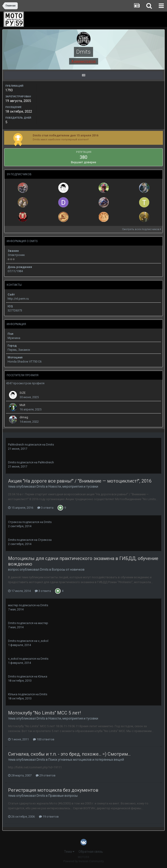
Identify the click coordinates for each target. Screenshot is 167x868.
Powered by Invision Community (84, 861)
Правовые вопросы (63, 796)
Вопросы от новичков (68, 569)
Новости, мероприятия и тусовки (73, 486)
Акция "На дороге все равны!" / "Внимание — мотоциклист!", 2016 (80, 481)
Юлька (43, 676)
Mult (22, 405)
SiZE (23, 393)
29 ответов (46, 775)
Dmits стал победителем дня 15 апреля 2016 (66, 135)
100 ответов (44, 739)
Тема (69, 852)
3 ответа (45, 508)
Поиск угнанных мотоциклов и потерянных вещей (86, 760)
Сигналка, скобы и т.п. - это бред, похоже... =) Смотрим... (69, 754)
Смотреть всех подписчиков (142, 229)
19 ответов (49, 817)
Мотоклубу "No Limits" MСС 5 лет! (44, 713)
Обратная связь (91, 852)
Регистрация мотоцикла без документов (53, 790)
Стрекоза (15, 522)
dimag (24, 417)
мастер (13, 605)
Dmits (50, 445)
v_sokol (43, 641)
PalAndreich (16, 445)
